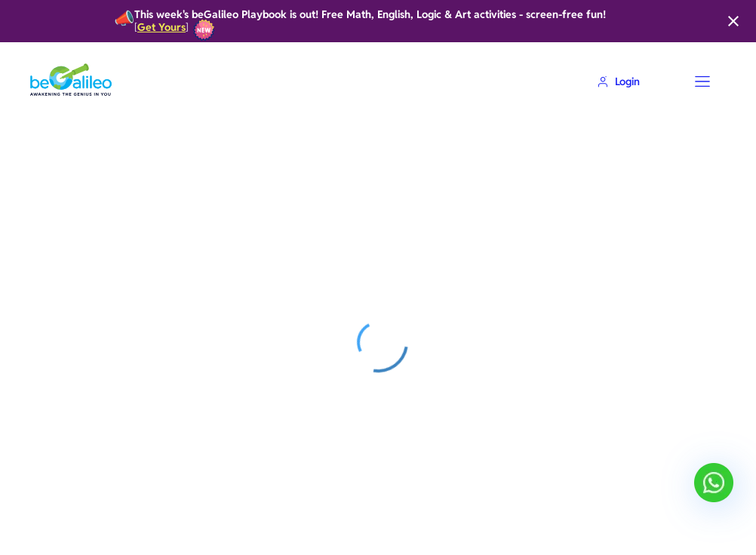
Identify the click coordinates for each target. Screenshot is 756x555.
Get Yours (161, 28)
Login (618, 81)
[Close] (733, 21)
